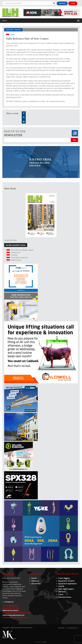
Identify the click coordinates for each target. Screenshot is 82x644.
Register (62, 3)
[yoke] (41, 561)
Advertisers (36, 584)
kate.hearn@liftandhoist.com (15, 617)
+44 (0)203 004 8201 (11, 606)
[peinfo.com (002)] (21, 291)
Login (73, 3)
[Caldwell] (41, 383)
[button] (39, 21)
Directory (35, 581)
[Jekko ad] (21, 499)
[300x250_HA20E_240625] (21, 440)
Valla (8, 43)
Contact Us (9, 602)
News (13, 34)
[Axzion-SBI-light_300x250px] (21, 411)
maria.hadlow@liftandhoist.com (17, 613)
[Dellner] (18, 470)
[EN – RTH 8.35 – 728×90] (52, 12)
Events (34, 578)
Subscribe (61, 628)
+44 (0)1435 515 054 (11, 608)
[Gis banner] (21, 320)
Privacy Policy (72, 628)
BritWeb (44, 642)
